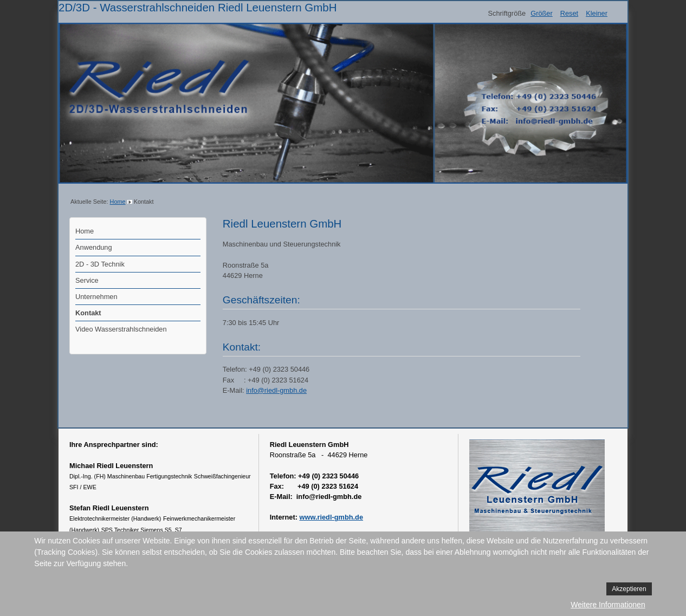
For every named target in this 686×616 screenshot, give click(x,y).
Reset (569, 13)
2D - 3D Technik (100, 264)
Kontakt (88, 313)
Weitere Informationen (608, 605)
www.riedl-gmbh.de (332, 517)
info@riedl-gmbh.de (276, 390)
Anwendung (94, 247)
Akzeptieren (629, 589)
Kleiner (597, 13)
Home (118, 202)
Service (87, 280)
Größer (542, 13)
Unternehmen (96, 297)
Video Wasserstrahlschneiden (121, 329)
